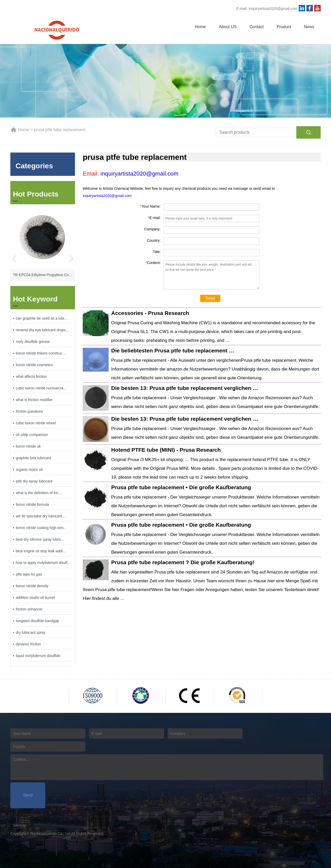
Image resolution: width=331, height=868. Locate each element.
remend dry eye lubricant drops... (42, 330)
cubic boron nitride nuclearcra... (41, 388)
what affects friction (31, 376)
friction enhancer (29, 609)
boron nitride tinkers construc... (40, 353)
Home (201, 27)
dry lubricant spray (31, 632)
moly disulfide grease (33, 342)
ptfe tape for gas (29, 574)
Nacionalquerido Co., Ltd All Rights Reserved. (67, 834)
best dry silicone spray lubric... (40, 539)
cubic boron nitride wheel (36, 423)
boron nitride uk (28, 446)
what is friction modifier (34, 400)
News (309, 27)
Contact (257, 27)
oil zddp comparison (32, 435)
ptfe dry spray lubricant (34, 481)
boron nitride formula (32, 504)
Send (210, 298)
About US (228, 27)
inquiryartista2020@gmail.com (273, 9)
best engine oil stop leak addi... (41, 551)
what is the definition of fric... (39, 493)
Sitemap (20, 825)
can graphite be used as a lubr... (42, 318)
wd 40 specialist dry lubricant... (40, 516)
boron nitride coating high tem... (41, 528)
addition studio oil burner (36, 598)
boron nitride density (32, 586)
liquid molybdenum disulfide (38, 656)
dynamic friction (28, 644)
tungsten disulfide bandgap (37, 621)
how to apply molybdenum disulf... (43, 563)
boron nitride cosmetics (34, 365)
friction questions (29, 411)
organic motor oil (29, 470)
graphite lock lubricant (33, 458)
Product (284, 27)
